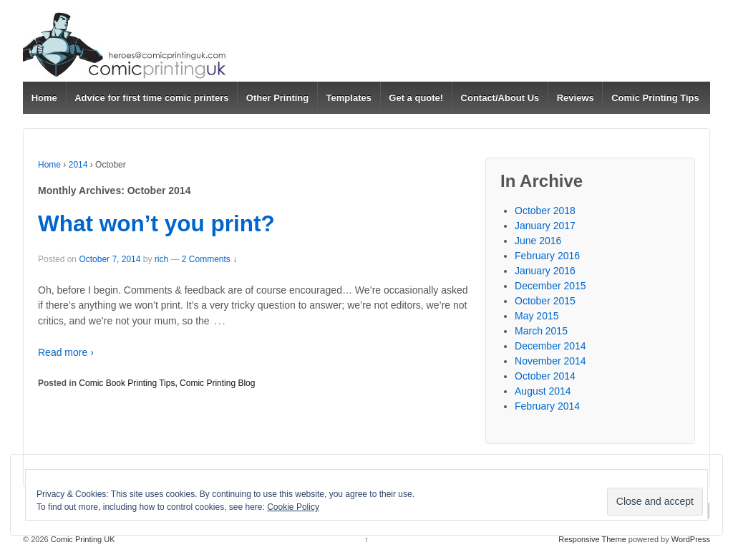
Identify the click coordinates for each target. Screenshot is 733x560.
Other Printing (277, 98)
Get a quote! (416, 98)
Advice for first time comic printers (151, 98)
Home (44, 98)
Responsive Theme (592, 539)
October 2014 (545, 376)
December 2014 (550, 346)
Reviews (576, 98)
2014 (78, 165)
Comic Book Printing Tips (127, 383)
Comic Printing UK (82, 539)
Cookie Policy (293, 507)
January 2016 (545, 271)
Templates (349, 98)
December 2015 (550, 286)
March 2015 (541, 331)
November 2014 (550, 361)
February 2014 (547, 406)
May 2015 (537, 316)
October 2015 (545, 301)
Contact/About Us (500, 98)
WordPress (691, 539)
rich (161, 259)
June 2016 (538, 241)
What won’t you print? (156, 223)
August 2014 (543, 391)
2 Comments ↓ (209, 259)
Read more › (66, 352)
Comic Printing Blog (217, 383)
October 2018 (545, 211)
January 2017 (545, 226)
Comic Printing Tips (655, 98)
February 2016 (547, 256)
